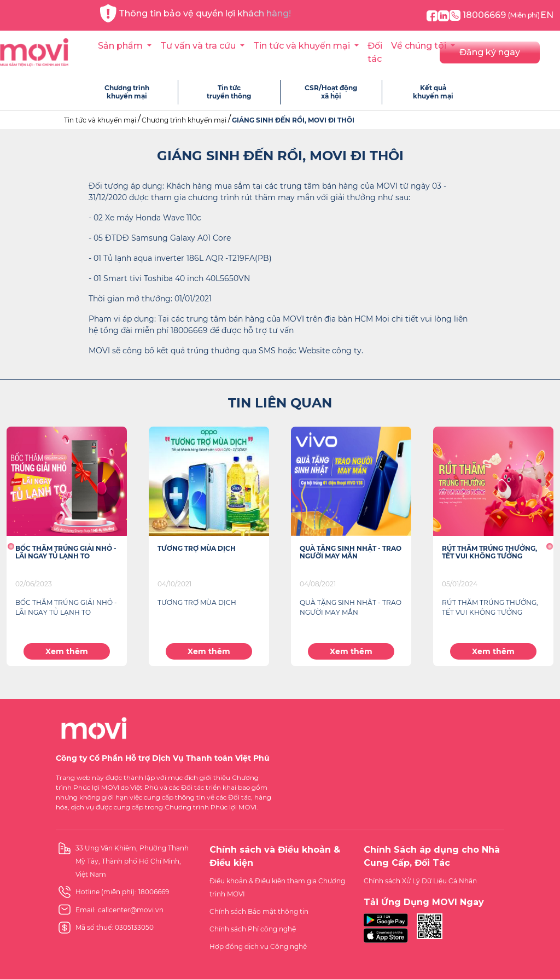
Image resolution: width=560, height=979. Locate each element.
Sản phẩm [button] (121, 46)
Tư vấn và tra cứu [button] (199, 46)
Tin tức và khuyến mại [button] (303, 46)
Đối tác (375, 52)
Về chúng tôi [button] (420, 46)
